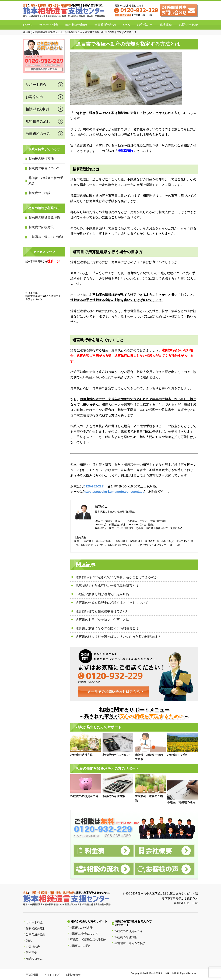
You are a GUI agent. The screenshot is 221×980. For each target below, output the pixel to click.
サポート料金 (49, 25)
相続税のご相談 (40, 193)
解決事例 (166, 25)
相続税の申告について (44, 168)
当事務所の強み (105, 25)
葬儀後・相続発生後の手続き (46, 181)
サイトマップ (52, 975)
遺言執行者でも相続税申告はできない (102, 611)
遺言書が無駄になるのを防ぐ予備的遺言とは (107, 628)
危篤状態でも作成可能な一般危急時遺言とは (107, 586)
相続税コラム (34, 959)
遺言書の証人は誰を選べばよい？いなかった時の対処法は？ (118, 637)
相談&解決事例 (37, 109)
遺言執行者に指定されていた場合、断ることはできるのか (117, 577)
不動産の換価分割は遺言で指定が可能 (102, 594)
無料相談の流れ (76, 25)
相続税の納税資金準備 (44, 217)
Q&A (127, 25)
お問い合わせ (188, 25)
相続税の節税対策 (41, 227)
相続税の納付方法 (41, 158)
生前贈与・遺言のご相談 (46, 237)
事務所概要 (32, 975)
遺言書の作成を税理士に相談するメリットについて (112, 603)
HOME (28, 25)
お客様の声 (145, 25)
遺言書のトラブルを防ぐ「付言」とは (102, 620)
